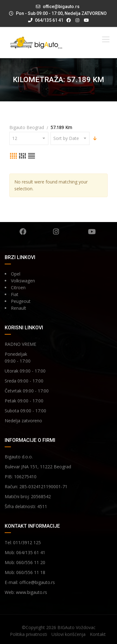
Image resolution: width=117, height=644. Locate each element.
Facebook (23, 232)
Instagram (56, 232)
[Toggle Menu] (106, 39)
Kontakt (98, 634)
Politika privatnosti (29, 634)
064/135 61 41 (46, 20)
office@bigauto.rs (61, 7)
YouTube (92, 232)
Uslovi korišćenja (68, 634)
